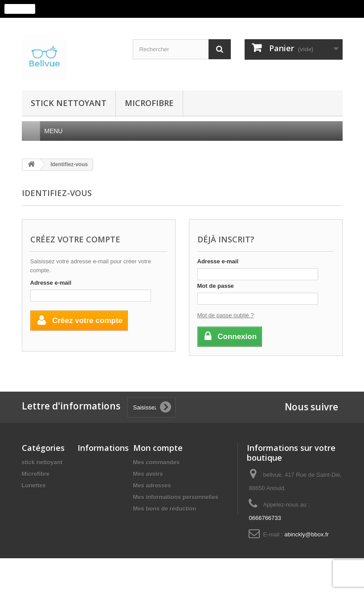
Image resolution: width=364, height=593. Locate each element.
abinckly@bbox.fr (307, 534)
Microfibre (149, 103)
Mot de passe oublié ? (226, 315)
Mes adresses (152, 485)
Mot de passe (216, 286)
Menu (57, 131)
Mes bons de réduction (165, 509)
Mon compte (158, 448)
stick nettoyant (69, 103)
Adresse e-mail (51, 283)
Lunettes (34, 485)
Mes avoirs (148, 474)
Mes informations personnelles (176, 497)
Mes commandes (157, 462)
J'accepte (20, 9)
